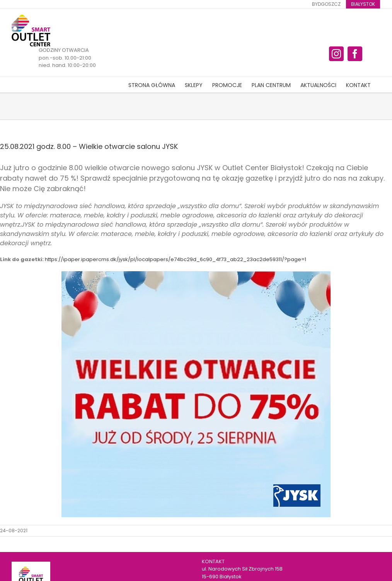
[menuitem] (326, 4)
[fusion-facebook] (355, 54)
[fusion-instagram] (336, 54)
